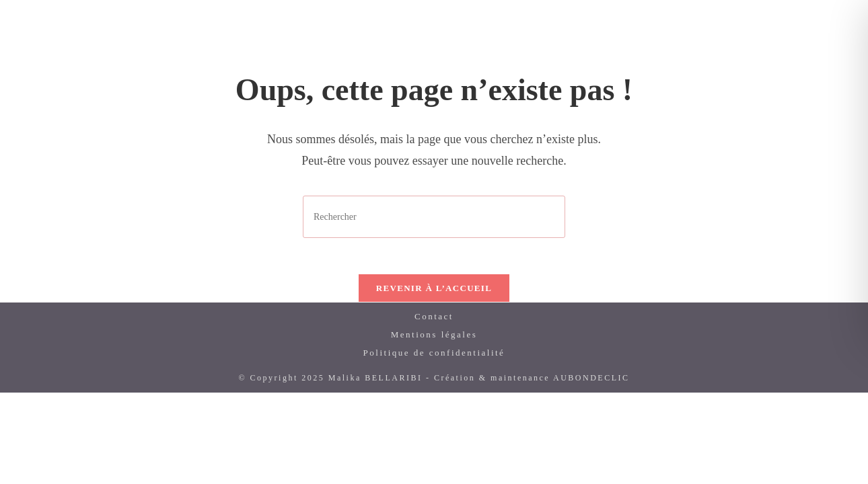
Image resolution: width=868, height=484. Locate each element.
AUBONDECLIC (591, 382)
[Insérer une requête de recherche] (434, 217)
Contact (434, 321)
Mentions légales (434, 339)
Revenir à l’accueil (434, 293)
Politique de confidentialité (434, 357)
